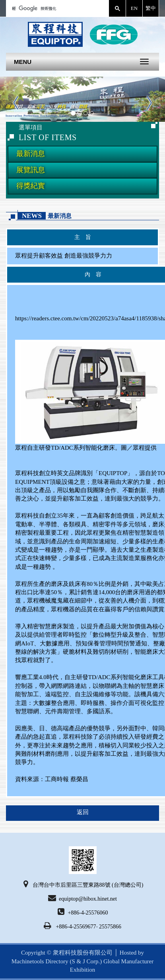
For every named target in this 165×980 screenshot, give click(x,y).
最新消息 (31, 154)
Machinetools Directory (40, 961)
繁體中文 (151, 8)
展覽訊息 (31, 170)
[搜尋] (57, 8)
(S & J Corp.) (85, 961)
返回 (83, 812)
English (134, 8)
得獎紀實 (31, 186)
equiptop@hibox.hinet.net (82, 898)
